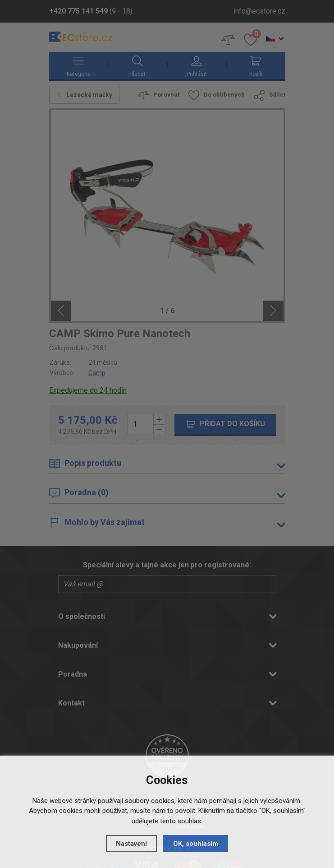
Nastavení (131, 844)
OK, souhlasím (196, 844)
